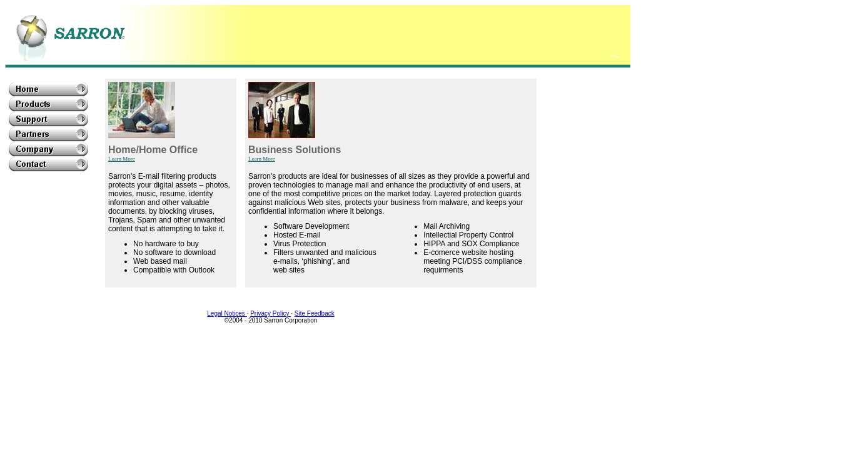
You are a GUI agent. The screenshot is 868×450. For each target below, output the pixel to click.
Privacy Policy (270, 313)
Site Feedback (315, 313)
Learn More (122, 159)
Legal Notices (227, 313)
